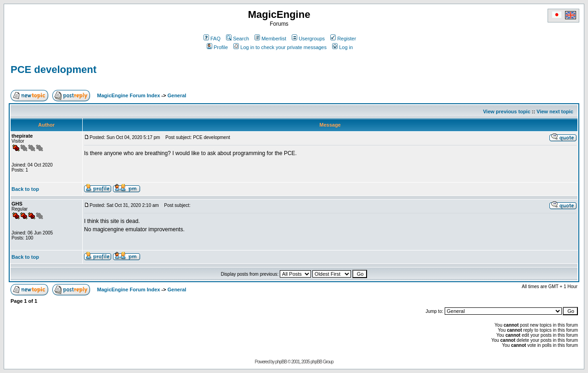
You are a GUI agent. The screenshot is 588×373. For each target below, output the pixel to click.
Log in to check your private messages (280, 47)
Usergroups (308, 39)
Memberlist (270, 39)
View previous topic (506, 111)
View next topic (555, 111)
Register (343, 39)
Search (237, 39)
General (177, 95)
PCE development (54, 70)
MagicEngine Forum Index (128, 95)
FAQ (212, 39)
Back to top (25, 189)
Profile (217, 47)
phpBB (281, 362)
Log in (342, 47)
